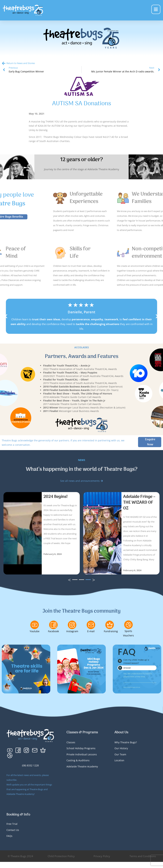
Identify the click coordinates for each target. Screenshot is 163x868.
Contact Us (13, 830)
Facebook (53, 631)
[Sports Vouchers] (128, 625)
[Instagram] (72, 625)
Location (119, 760)
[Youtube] (35, 625)
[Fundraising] (110, 625)
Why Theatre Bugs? (126, 742)
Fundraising (111, 631)
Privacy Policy (102, 856)
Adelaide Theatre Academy (82, 766)
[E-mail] (91, 625)
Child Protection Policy (61, 856)
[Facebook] (53, 625)
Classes (71, 742)
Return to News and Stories (21, 63)
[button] (6, 316)
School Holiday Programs (81, 748)
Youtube (35, 631)
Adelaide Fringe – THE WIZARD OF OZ (139, 502)
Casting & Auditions (78, 760)
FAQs (9, 836)
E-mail (91, 631)
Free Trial (12, 824)
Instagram (72, 631)
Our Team (120, 754)
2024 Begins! (56, 497)
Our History (121, 748)
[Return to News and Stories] (4, 63)
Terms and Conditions (143, 856)
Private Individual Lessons (82, 754)
